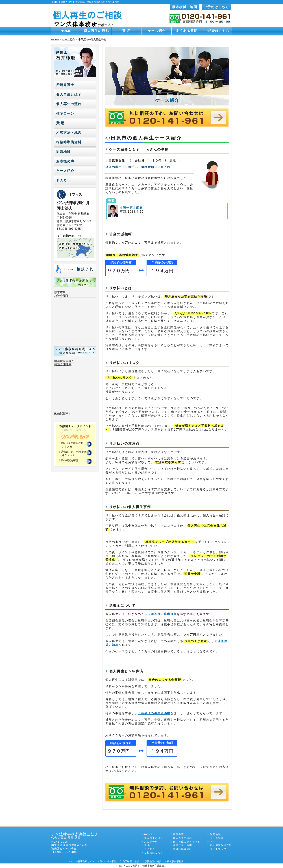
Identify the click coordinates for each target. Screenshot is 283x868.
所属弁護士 (65, 85)
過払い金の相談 (108, 861)
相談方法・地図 (69, 133)
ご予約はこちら (216, 7)
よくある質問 (187, 31)
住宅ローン (65, 114)
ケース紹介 (157, 31)
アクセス (150, 849)
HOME (66, 31)
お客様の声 (65, 161)
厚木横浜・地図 (185, 7)
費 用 (126, 31)
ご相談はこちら (217, 31)
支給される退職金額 (162, 614)
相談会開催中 (63, 296)
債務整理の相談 (153, 861)
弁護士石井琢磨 (131, 208)
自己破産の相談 (131, 861)
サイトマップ (218, 849)
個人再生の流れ (96, 31)
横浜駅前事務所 (64, 361)
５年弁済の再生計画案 (154, 713)
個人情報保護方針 (221, 845)
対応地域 (63, 152)
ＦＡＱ (61, 180)
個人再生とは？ (69, 94)
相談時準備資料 (69, 142)
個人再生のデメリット (187, 842)
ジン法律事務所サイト (83, 861)
